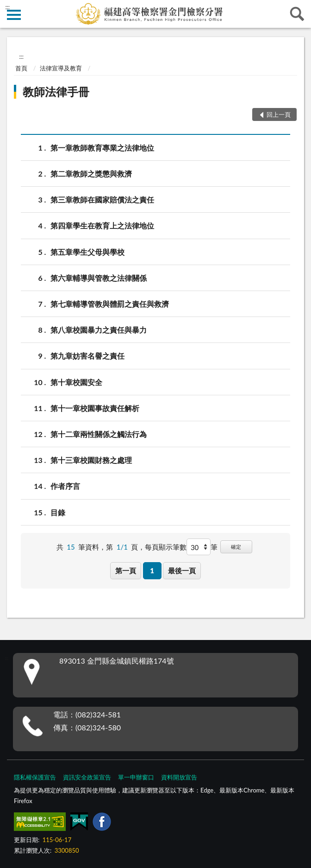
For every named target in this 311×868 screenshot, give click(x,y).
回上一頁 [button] (279, 114)
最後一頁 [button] (182, 570)
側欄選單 (14, 15)
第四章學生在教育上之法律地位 (102, 225)
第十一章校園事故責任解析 (95, 408)
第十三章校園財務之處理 (91, 460)
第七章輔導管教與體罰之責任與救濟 (110, 304)
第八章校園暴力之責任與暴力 (99, 330)
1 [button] (152, 570)
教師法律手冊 (56, 92)
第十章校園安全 (76, 382)
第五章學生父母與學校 (87, 252)
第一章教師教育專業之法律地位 (102, 148)
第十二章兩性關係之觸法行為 (99, 434)
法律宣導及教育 (61, 68)
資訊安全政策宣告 (87, 777)
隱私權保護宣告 (35, 777)
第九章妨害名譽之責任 (87, 356)
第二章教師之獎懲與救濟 (91, 174)
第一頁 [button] (126, 570)
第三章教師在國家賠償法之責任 (102, 200)
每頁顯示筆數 (166, 547)
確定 (236, 547)
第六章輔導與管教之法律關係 (99, 278)
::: (7, 7)
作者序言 (65, 486)
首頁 (21, 68)
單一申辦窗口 (136, 777)
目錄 (58, 512)
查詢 (297, 14)
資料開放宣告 (179, 777)
